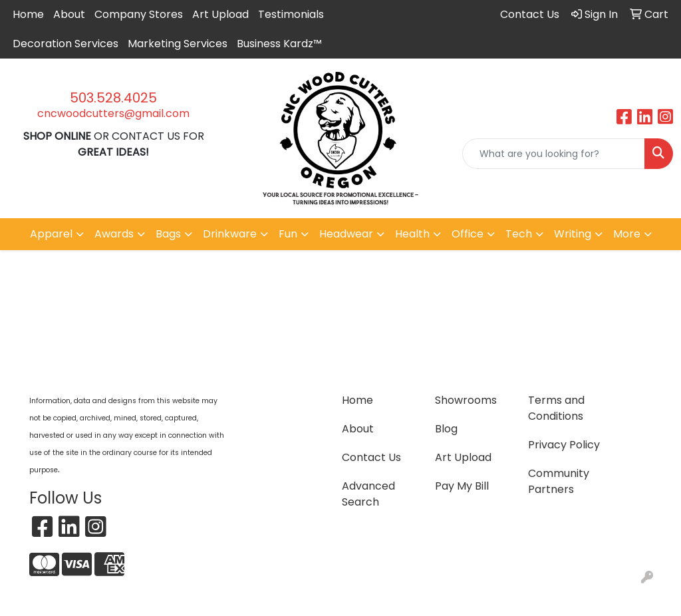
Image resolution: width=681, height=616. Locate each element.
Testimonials (291, 14)
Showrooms (466, 400)
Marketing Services (178, 44)
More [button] (627, 234)
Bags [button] (168, 234)
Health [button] (412, 234)
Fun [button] (288, 234)
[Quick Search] (554, 154)
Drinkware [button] (230, 234)
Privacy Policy (564, 445)
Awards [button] (114, 234)
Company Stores (139, 14)
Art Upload (220, 14)
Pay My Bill (462, 486)
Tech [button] (519, 234)
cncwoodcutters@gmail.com (113, 113)
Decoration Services (66, 44)
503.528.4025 (113, 98)
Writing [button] (573, 234)
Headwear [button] (346, 234)
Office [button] (468, 234)
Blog (446, 429)
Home (28, 14)
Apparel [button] (51, 234)
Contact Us (371, 457)
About (69, 14)
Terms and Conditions (556, 408)
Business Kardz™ (279, 44)
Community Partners (559, 481)
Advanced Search (368, 494)
